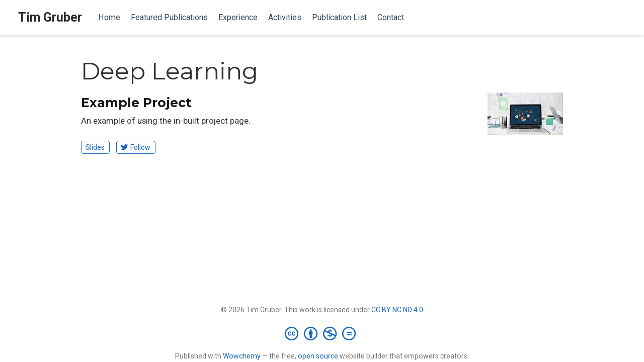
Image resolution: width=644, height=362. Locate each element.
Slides (95, 147)
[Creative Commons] (322, 333)
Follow (136, 147)
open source (318, 356)
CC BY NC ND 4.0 (397, 310)
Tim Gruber (50, 17)
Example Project (136, 103)
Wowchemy (242, 356)
